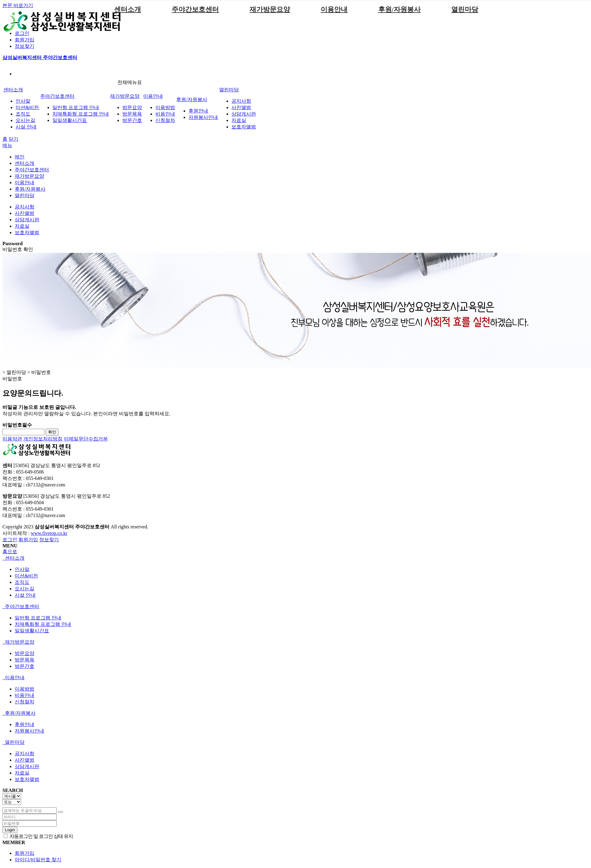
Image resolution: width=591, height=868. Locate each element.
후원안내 (198, 111)
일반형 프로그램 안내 (76, 107)
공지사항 (241, 101)
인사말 (23, 101)
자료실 (239, 120)
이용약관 (12, 439)
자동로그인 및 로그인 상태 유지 (38, 836)
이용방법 (165, 107)
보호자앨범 (244, 127)
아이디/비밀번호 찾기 (38, 860)
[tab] (295, 558)
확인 (52, 432)
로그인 (22, 33)
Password (13, 244)
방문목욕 (132, 114)
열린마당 (465, 9)
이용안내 (334, 9)
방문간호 (132, 120)
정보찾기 (25, 46)
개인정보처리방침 (43, 439)
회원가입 (25, 40)
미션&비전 (27, 107)
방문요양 (132, 107)
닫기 (13, 139)
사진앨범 (241, 107)
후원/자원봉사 (399, 9)
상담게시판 (244, 114)
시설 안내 (26, 127)
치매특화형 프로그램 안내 (81, 114)
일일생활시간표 (70, 120)
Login (10, 830)
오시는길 (25, 120)
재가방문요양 (270, 9)
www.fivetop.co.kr (49, 533)
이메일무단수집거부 (86, 439)
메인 (20, 157)
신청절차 (165, 120)
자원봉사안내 (203, 117)
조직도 (23, 114)
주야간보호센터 (195, 9)
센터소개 (128, 9)
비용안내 (165, 114)
